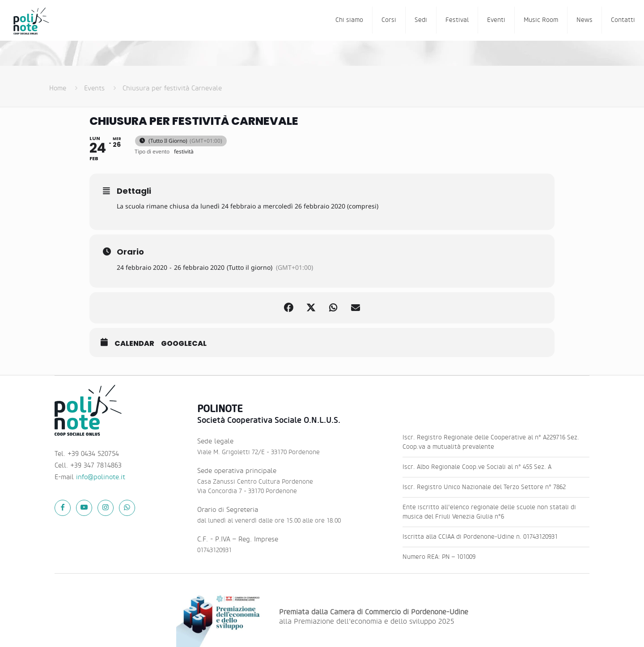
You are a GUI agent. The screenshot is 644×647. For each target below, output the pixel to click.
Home (58, 88)
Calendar (134, 344)
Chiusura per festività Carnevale (172, 88)
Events (94, 88)
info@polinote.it (101, 477)
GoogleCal (184, 344)
